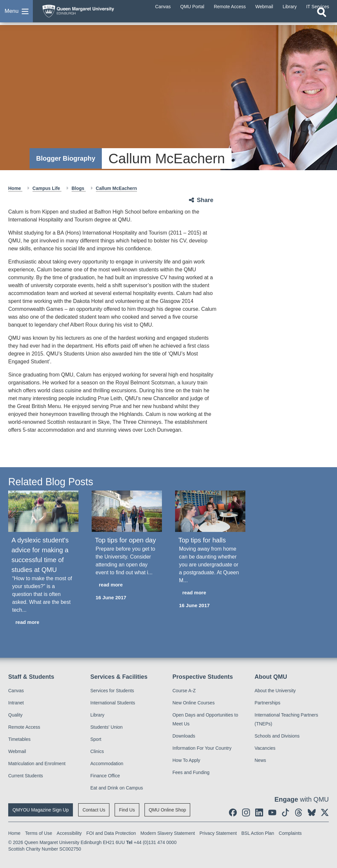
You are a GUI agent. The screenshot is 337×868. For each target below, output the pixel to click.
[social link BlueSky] (312, 812)
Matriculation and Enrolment (37, 764)
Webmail (17, 751)
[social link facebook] (233, 812)
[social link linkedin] (259, 812)
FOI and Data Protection (111, 833)
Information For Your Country (202, 748)
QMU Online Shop (168, 810)
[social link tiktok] (285, 812)
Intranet (16, 703)
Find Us (127, 810)
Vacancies (265, 748)
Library (97, 715)
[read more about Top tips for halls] (210, 593)
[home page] (90, 13)
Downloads (184, 736)
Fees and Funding (191, 772)
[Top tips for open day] (127, 511)
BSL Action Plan (258, 833)
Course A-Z (184, 691)
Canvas (16, 691)
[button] (16, 14)
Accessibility (69, 833)
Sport (96, 739)
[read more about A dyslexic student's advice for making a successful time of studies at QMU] (43, 622)
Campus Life (47, 188)
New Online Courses (193, 703)
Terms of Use (38, 833)
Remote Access (24, 727)
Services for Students (112, 691)
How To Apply (186, 760)
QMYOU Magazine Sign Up (41, 810)
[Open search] (322, 19)
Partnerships (268, 703)
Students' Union (106, 727)
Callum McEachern (116, 188)
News (260, 760)
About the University (275, 691)
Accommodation (107, 764)
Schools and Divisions (277, 736)
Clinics (97, 751)
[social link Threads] (299, 812)
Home (15, 188)
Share (205, 200)
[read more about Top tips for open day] (127, 585)
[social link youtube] (272, 812)
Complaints (290, 833)
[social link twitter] (325, 812)
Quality (15, 715)
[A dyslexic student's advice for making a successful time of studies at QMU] (43, 511)
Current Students (26, 776)
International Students (113, 703)
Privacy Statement (218, 833)
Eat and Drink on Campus (117, 788)
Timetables (19, 739)
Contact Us (94, 810)
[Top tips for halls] (210, 511)
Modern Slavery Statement (168, 833)
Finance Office (105, 776)
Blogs (79, 188)
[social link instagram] (246, 812)
